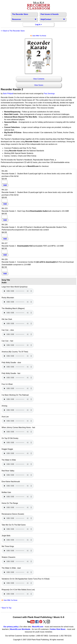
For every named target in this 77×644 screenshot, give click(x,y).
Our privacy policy (11, 627)
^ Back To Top (6, 608)
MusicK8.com (38, 627)
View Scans (39, 85)
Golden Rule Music (58, 629)
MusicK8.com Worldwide (20, 629)
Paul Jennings (49, 94)
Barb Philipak (8, 94)
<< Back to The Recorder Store (13, 31)
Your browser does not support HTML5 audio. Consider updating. (18, 291)
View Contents (39, 79)
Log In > (39, 25)
